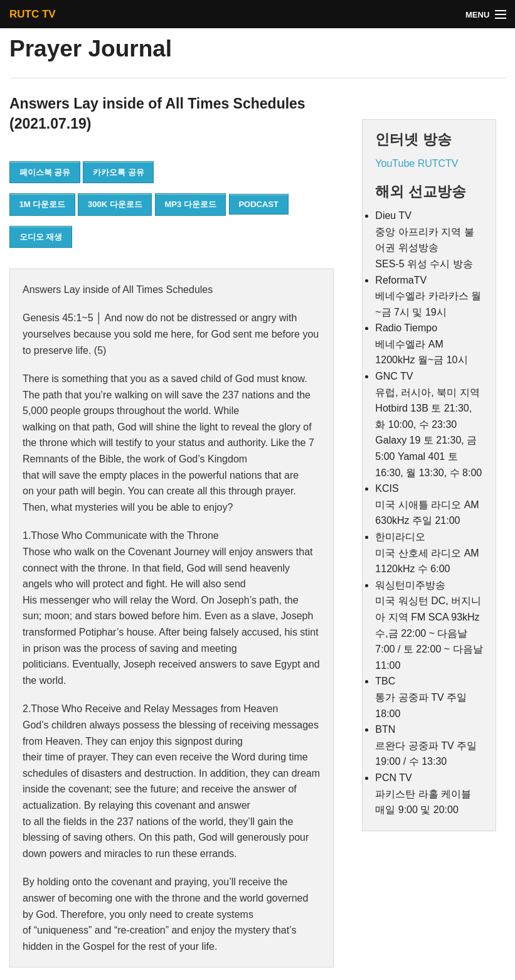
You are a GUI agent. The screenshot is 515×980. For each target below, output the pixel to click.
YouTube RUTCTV (417, 163)
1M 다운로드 (43, 204)
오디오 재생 (41, 237)
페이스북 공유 (45, 172)
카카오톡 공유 (119, 172)
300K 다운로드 (115, 204)
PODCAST (258, 204)
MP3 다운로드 (190, 204)
